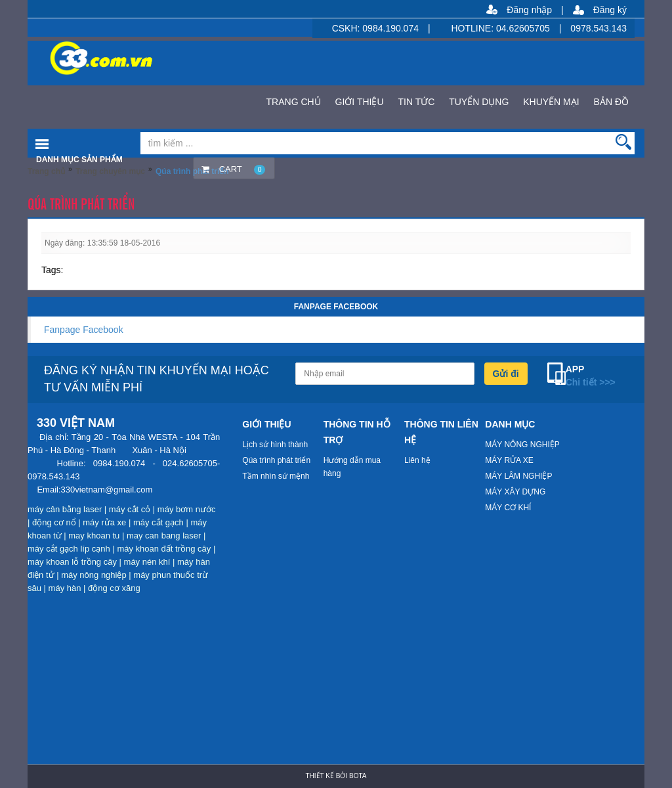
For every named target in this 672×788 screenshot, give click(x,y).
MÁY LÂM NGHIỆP (518, 476)
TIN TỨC (416, 102)
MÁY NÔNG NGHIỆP (522, 445)
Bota (358, 776)
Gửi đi (506, 374)
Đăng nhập (529, 10)
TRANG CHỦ (294, 102)
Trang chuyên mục (110, 171)
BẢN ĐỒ (611, 102)
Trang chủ (46, 171)
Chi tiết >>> (591, 382)
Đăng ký (610, 10)
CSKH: (347, 28)
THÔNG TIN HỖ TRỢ (357, 432)
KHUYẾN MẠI (551, 102)
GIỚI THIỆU (360, 102)
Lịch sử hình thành (275, 445)
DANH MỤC (510, 424)
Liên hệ (417, 460)
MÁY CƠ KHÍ (508, 508)
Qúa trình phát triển (276, 460)
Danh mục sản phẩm (79, 160)
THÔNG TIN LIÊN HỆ (441, 432)
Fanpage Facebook (84, 330)
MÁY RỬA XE (509, 460)
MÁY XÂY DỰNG (515, 492)
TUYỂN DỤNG (479, 102)
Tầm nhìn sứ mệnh (276, 476)
